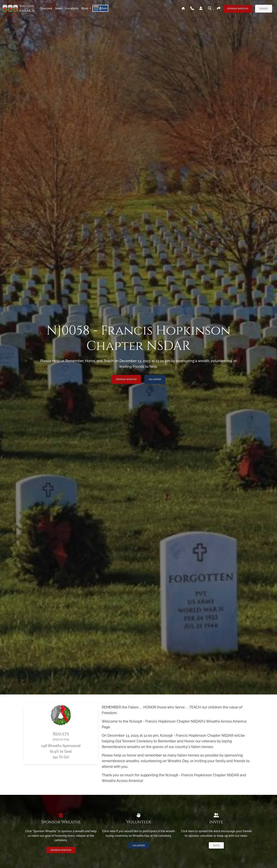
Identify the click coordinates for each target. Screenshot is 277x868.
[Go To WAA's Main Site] (183, 8)
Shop (85, 8)
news (59, 8)
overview (46, 8)
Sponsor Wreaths (238, 9)
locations (72, 8)
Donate (264, 9)
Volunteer (155, 379)
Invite (216, 846)
